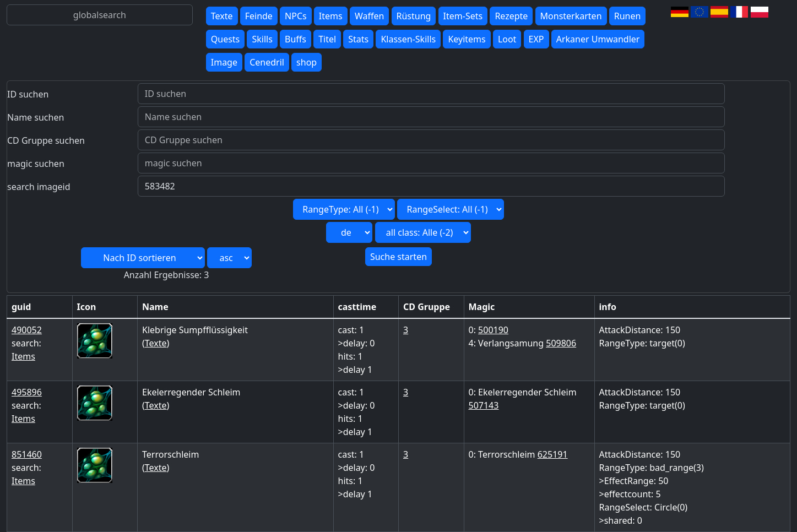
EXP (536, 39)
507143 (484, 405)
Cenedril (267, 62)
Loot (507, 39)
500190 (493, 330)
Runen (628, 16)
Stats (358, 39)
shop (307, 62)
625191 (553, 454)
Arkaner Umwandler (598, 39)
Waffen (369, 16)
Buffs (296, 39)
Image (224, 62)
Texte (222, 16)
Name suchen (36, 117)
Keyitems (467, 39)
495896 (27, 392)
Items (331, 16)
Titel (327, 39)
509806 (561, 343)
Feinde (259, 16)
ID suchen (28, 94)
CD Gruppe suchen (46, 140)
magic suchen (36, 164)
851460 (27, 454)
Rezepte (511, 16)
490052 (27, 330)
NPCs (296, 16)
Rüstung (414, 16)
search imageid (39, 187)
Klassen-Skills (408, 39)
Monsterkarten (571, 16)
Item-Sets (463, 16)
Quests (226, 39)
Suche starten (398, 257)
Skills (262, 39)
